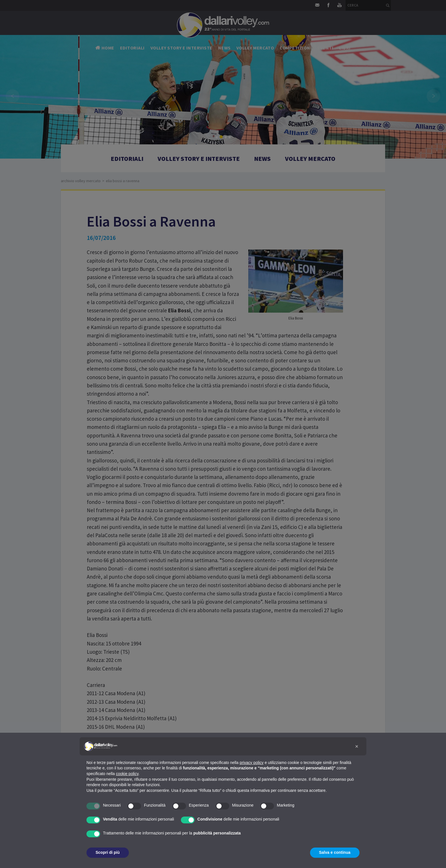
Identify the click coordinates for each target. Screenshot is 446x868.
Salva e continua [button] (335, 852)
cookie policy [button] (127, 774)
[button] (357, 746)
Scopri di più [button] (108, 852)
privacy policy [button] (252, 763)
